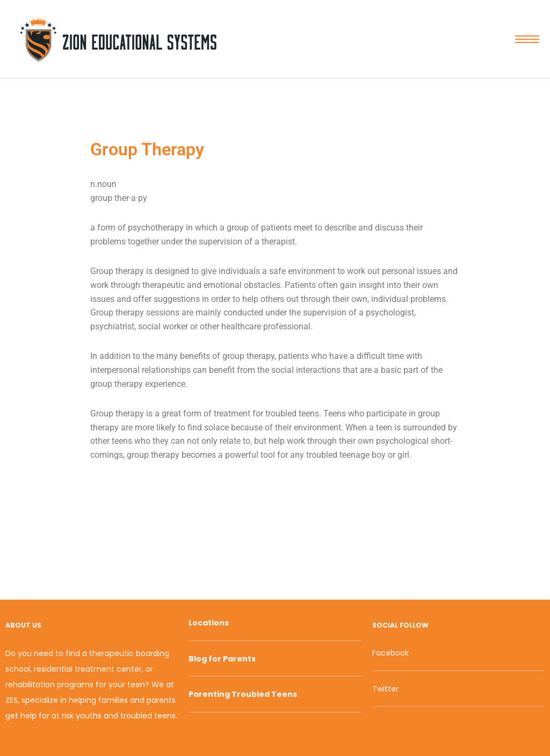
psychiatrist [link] (112, 326)
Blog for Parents (222, 659)
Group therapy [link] (117, 271)
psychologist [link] (390, 312)
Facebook (390, 653)
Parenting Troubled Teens (243, 694)
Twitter (385, 689)
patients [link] (276, 228)
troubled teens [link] (292, 413)
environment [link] (312, 271)
